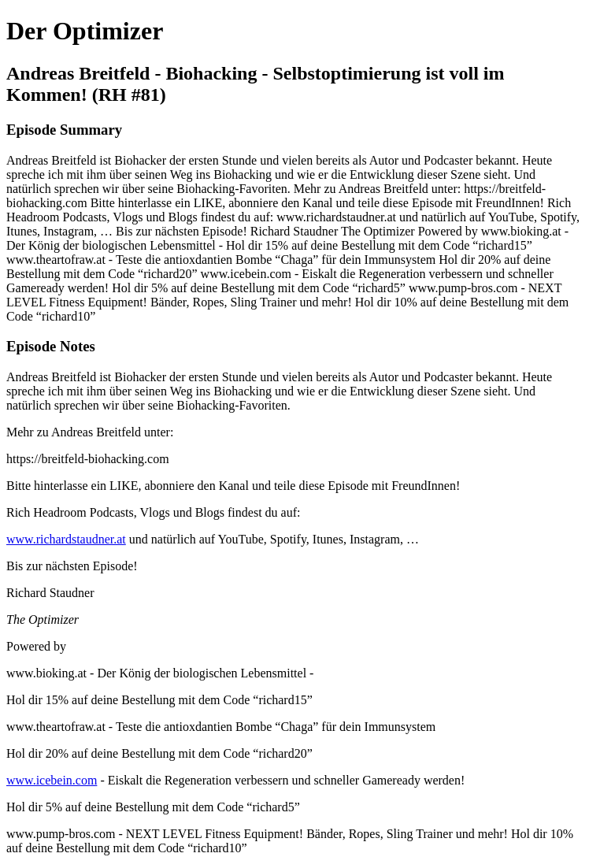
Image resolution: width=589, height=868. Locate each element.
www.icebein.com (52, 780)
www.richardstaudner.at (66, 539)
